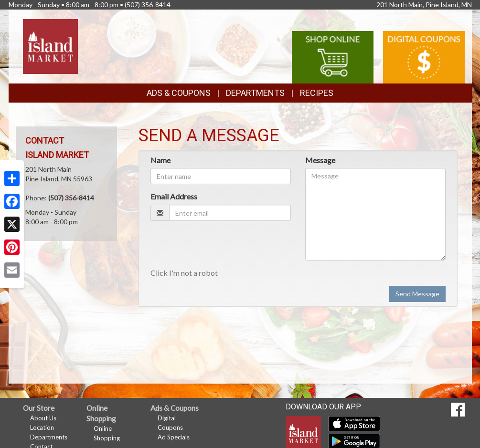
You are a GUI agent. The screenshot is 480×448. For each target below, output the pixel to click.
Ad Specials (174, 437)
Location (42, 427)
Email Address (174, 196)
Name (160, 160)
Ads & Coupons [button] (179, 93)
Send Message (417, 294)
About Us (43, 418)
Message (320, 160)
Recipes (317, 93)
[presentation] (223, 247)
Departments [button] (255, 93)
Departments (49, 437)
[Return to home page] (50, 46)
